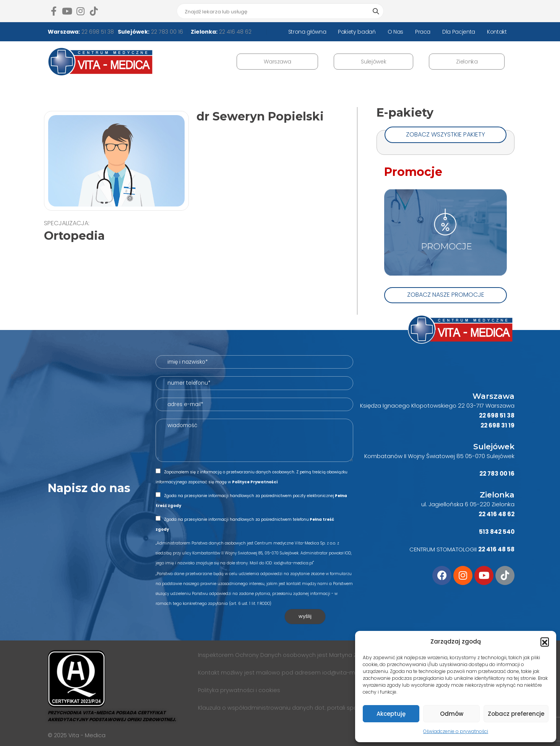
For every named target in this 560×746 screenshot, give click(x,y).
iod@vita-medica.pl (350, 673)
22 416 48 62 (235, 32)
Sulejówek (373, 62)
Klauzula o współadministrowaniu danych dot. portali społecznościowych (300, 708)
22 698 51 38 (97, 32)
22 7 (485, 474)
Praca (423, 32)
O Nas (395, 32)
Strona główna (307, 32)
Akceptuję (391, 714)
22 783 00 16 (166, 32)
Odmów (452, 714)
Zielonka (467, 62)
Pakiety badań (357, 32)
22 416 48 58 (496, 549)
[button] (545, 642)
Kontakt (497, 32)
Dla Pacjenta (459, 32)
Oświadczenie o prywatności (456, 731)
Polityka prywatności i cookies (239, 690)
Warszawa (277, 62)
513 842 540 (497, 532)
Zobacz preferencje (516, 714)
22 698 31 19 (498, 425)
